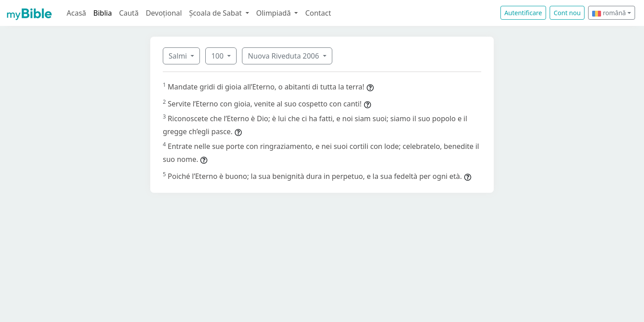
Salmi (179, 56)
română (609, 13)
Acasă (76, 13)
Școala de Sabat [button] (216, 13)
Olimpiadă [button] (275, 13)
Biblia (103, 13)
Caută (129, 13)
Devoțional (164, 13)
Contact (318, 13)
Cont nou (567, 13)
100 (218, 56)
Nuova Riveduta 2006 (284, 56)
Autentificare (523, 13)
